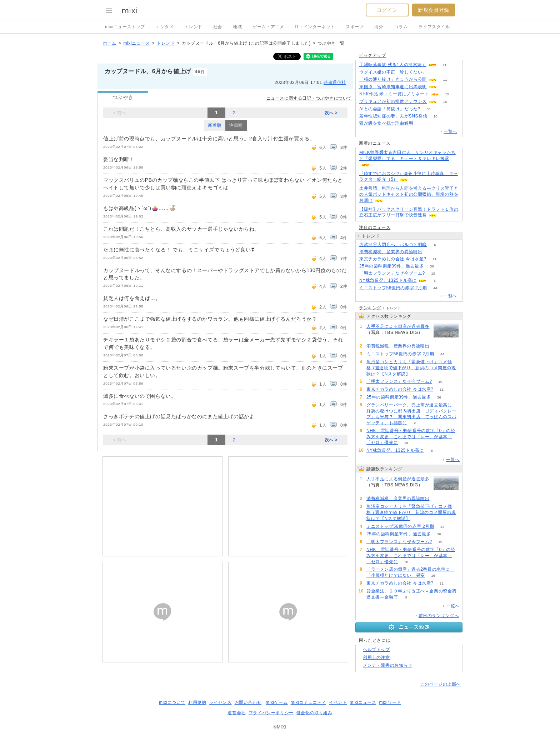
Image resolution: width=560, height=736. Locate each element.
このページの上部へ (441, 684)
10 (436, 116)
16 (433, 575)
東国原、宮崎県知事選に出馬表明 (393, 87)
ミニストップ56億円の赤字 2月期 (393, 288)
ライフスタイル (434, 27)
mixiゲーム (277, 702)
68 (445, 87)
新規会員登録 (434, 10)
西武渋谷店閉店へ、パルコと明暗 (393, 245)
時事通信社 (335, 82)
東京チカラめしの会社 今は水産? (393, 259)
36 (428, 109)
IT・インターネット (315, 27)
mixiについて (172, 702)
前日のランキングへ (439, 616)
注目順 (236, 125)
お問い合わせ (248, 702)
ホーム (110, 43)
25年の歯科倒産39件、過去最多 (391, 266)
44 (435, 288)
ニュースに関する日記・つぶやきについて (309, 98)
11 (444, 65)
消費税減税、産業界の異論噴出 (391, 252)
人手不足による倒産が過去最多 (398, 326)
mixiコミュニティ (308, 702)
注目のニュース (375, 227)
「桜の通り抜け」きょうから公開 (393, 79)
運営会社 (236, 713)
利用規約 (197, 702)
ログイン (387, 10)
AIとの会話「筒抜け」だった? (390, 109)
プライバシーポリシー (271, 713)
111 (431, 252)
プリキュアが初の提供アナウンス (393, 101)
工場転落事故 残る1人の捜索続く (393, 65)
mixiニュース (136, 43)
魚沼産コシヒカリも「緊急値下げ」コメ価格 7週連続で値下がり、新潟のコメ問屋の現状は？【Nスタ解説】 (411, 368)
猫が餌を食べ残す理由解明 (386, 123)
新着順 (215, 125)
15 (447, 94)
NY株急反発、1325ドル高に (388, 280)
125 (422, 123)
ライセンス (221, 702)
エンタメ (165, 27)
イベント (338, 702)
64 (418, 374)
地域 (237, 27)
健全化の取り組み (314, 713)
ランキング (370, 308)
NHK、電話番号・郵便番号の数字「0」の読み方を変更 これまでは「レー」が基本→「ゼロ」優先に (411, 437)
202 (375, 339)
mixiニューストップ (125, 27)
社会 (218, 27)
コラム (401, 27)
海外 (379, 27)
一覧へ (450, 131)
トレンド (193, 27)
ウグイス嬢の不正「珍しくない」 (393, 72)
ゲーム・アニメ (268, 27)
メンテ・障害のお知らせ (388, 665)
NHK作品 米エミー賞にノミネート (394, 94)
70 (435, 72)
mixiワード (390, 702)
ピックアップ (372, 55)
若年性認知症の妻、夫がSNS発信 (393, 116)
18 (406, 443)
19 (433, 273)
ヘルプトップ (376, 650)
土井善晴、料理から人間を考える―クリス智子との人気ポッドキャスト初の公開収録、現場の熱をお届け (409, 194)
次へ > (331, 113)
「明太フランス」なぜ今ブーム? (392, 273)
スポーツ (355, 27)
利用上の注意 (376, 657)
